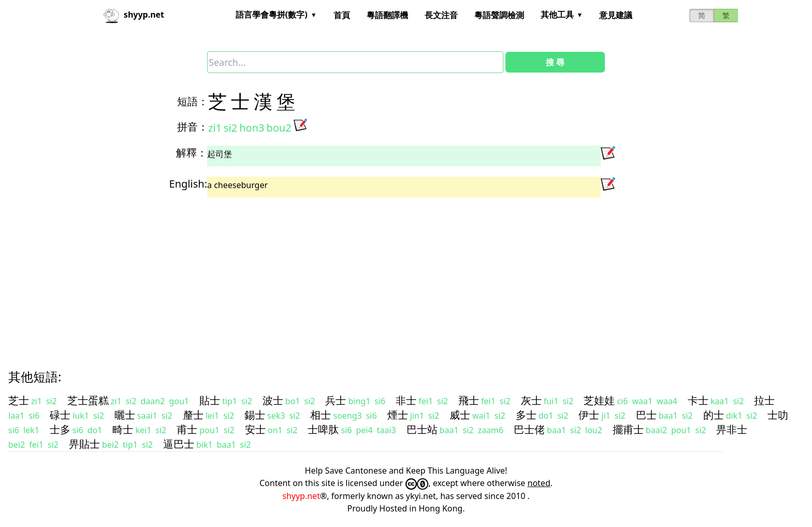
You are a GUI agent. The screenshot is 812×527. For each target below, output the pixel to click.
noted (539, 483)
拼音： (193, 127)
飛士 (469, 400)
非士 (406, 400)
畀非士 (732, 429)
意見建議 (616, 15)
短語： (193, 101)
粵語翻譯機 (387, 15)
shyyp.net (301, 496)
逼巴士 (179, 444)
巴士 (646, 415)
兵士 (336, 400)
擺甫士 (628, 429)
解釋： (192, 153)
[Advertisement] (321, 274)
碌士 (60, 415)
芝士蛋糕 (88, 400)
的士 (714, 415)
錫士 (255, 415)
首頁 (342, 15)
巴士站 (422, 429)
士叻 (778, 415)
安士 (255, 429)
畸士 (123, 429)
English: (188, 184)
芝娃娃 (599, 400)
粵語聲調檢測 (499, 15)
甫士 (187, 429)
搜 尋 (555, 62)
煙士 (398, 415)
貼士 (210, 400)
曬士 (125, 415)
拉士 (764, 400)
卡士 (698, 400)
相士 (321, 415)
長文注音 (441, 15)
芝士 (19, 400)
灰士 (531, 400)
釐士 (193, 415)
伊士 (589, 415)
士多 (60, 429)
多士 (526, 415)
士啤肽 (323, 429)
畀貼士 (84, 444)
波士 (273, 400)
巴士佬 (529, 429)
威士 (460, 415)
